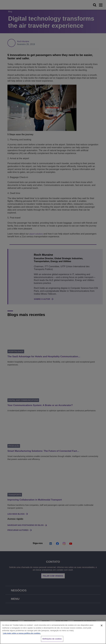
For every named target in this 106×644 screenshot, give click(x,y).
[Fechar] (102, 625)
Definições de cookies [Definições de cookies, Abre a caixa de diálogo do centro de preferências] (52, 639)
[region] (53, 633)
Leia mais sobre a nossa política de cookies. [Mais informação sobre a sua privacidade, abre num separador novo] (22, 633)
